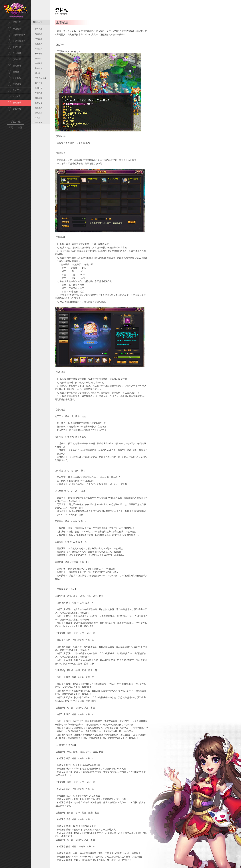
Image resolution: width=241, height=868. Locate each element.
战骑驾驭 (39, 98)
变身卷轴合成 (41, 78)
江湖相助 (39, 88)
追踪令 (38, 58)
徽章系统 (39, 123)
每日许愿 (39, 83)
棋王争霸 (39, 54)
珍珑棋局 (39, 49)
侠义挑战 (39, 113)
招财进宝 (39, 103)
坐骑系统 (39, 93)
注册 (20, 128)
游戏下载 (16, 122)
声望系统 (39, 63)
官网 (11, 128)
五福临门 (39, 118)
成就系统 (39, 34)
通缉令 (38, 73)
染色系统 (39, 44)
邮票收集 (39, 39)
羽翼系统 (39, 108)
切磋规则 (39, 68)
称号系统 (39, 29)
